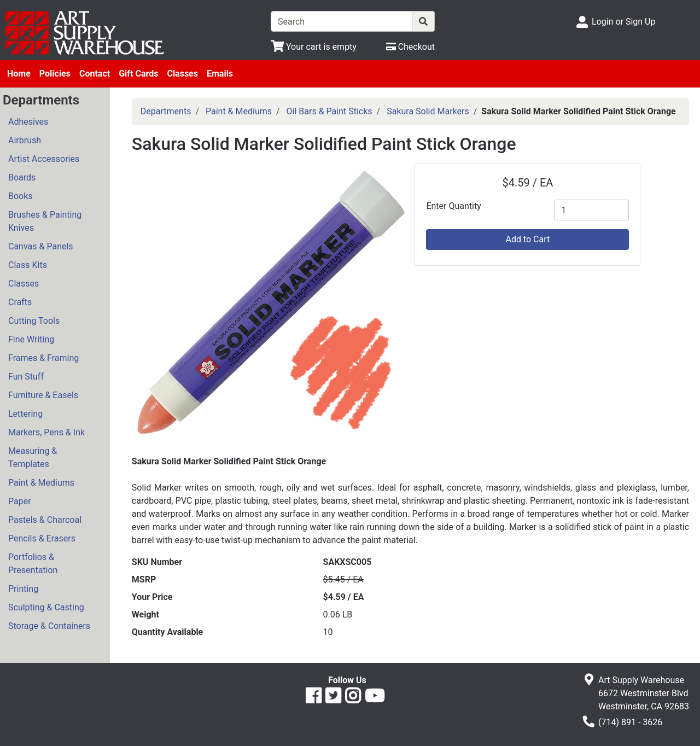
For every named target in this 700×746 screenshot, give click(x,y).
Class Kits (28, 265)
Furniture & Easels (43, 395)
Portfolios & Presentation (33, 564)
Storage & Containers (49, 626)
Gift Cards (138, 74)
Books (21, 196)
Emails (220, 74)
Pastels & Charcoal (45, 520)
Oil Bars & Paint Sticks (329, 111)
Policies (55, 74)
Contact (95, 74)
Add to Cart (527, 239)
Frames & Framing (43, 358)
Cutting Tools (34, 321)
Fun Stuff (26, 377)
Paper (20, 501)
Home (19, 74)
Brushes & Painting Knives (45, 221)
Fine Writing (31, 339)
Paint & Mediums (41, 483)
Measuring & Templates (33, 457)
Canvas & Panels (41, 246)
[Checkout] (410, 47)
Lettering (25, 414)
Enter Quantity (453, 206)
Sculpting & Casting (46, 607)
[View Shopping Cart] (314, 47)
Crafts (20, 302)
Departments (166, 111)
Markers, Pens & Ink (46, 432)
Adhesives (28, 122)
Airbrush (25, 140)
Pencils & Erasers (42, 538)
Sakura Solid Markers (428, 111)
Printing (23, 589)
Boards (22, 177)
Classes (182, 74)
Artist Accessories (44, 159)
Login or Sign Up (623, 22)
